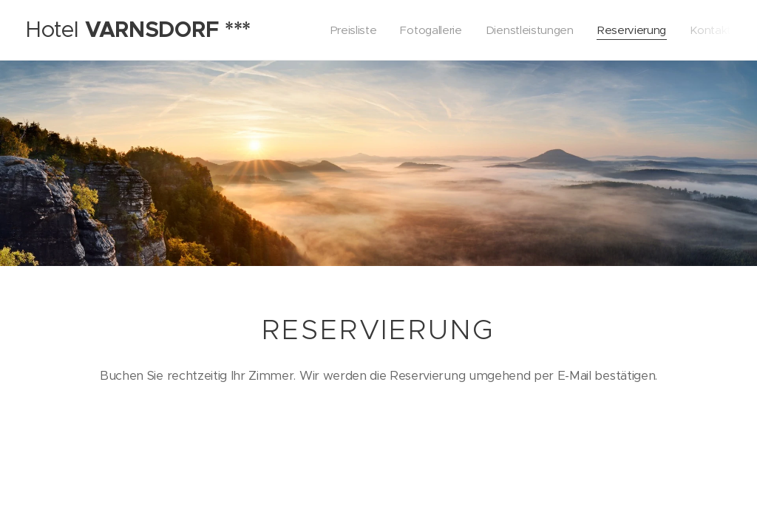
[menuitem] (346, 30)
